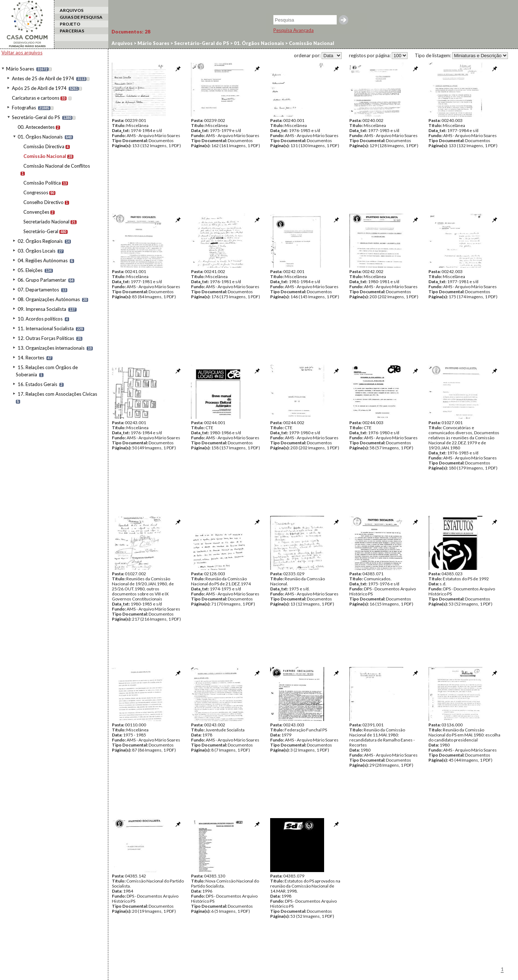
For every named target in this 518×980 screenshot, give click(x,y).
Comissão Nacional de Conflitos (57, 166)
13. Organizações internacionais (51, 348)
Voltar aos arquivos (22, 53)
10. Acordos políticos (40, 319)
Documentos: (131, 32)
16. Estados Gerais (37, 384)
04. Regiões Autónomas (43, 260)
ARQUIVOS (72, 10)
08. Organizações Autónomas (49, 299)
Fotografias (24, 108)
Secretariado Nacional (46, 222)
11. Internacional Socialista (46, 328)
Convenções (36, 212)
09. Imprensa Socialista (42, 309)
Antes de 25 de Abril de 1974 (43, 78)
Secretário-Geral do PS (36, 117)
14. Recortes (31, 358)
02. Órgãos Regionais (40, 241)
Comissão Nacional (45, 156)
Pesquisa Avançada (294, 30)
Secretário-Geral (41, 231)
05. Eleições (30, 270)
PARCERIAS (72, 31)
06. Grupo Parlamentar (42, 280)
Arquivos (122, 43)
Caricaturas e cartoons (36, 98)
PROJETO (70, 24)
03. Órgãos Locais (37, 251)
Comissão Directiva (44, 146)
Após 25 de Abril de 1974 (39, 88)
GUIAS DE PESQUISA (81, 17)
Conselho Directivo (44, 202)
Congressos (36, 192)
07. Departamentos (38, 290)
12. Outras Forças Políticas (46, 338)
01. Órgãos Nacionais (40, 137)
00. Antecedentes (36, 127)
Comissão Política (42, 183)
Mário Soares (20, 69)
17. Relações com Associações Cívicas (57, 394)
